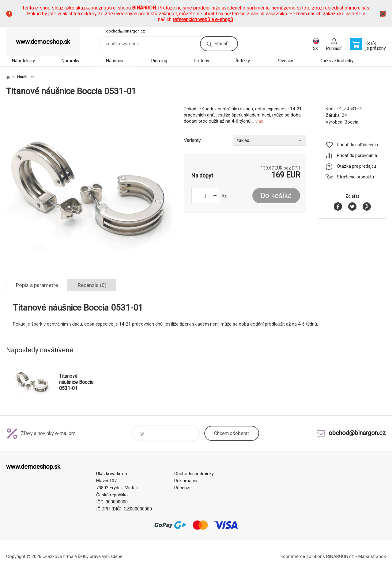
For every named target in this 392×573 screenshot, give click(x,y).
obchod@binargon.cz (125, 31)
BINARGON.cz (340, 556)
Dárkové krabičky (337, 61)
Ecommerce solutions (303, 556)
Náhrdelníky (23, 61)
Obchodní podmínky (194, 474)
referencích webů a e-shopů (203, 19)
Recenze (183, 488)
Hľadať (221, 44)
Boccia (351, 122)
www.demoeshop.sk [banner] (43, 42)
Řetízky (243, 61)
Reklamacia (186, 481)
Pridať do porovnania (357, 155)
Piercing (159, 61)
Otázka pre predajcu (356, 166)
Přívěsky (285, 61)
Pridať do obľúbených (357, 145)
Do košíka (276, 196)
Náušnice (115, 61)
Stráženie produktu (355, 177)
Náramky (70, 61)
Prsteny (202, 61)
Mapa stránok (372, 556)
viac (259, 121)
